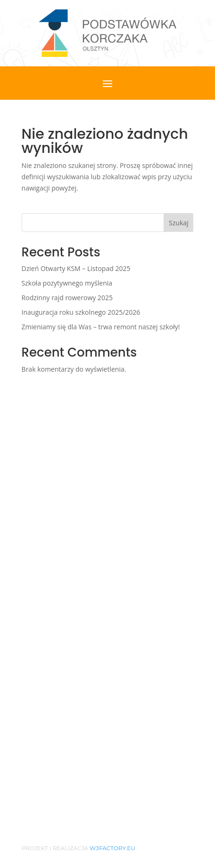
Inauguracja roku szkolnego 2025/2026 (81, 312)
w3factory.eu (112, 848)
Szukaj (179, 223)
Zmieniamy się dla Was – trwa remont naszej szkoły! (101, 327)
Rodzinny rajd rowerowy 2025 (67, 298)
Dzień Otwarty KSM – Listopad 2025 (76, 268)
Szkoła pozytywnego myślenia (67, 283)
